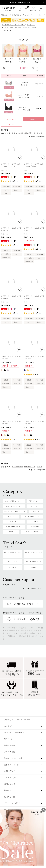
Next (44, 2)
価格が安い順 (17, 133)
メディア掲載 (30, 241)
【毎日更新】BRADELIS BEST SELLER (23, 2)
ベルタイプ (34, 119)
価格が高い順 (30, 133)
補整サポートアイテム (14, 527)
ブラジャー (31, 25)
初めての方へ (15, 15)
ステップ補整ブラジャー (12, 27)
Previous (3, 2)
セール (38, 15)
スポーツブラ (36, 511)
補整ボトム (14, 522)
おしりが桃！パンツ (32, 516)
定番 (6, 194)
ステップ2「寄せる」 (30, 27)
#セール (34, 568)
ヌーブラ (11, 516)
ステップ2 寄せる (17, 187)
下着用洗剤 (35, 527)
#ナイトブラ (12, 561)
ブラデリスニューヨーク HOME (13, 25)
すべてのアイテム (32, 532)
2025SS (6, 251)
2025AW (6, 445)
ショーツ (35, 522)
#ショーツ (13, 568)
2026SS (6, 380)
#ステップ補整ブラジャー (13, 554)
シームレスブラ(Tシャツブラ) (15, 511)
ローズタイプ (12, 125)
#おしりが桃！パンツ (34, 561)
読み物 (4, 15)
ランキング (27, 15)
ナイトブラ (35, 506)
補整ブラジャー (35, 501)
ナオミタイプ (12, 119)
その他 (11, 532)
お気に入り (33, 10)
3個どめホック (17, 190)
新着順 (40, 133)
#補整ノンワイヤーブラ (34, 552)
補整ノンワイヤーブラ (14, 506)
